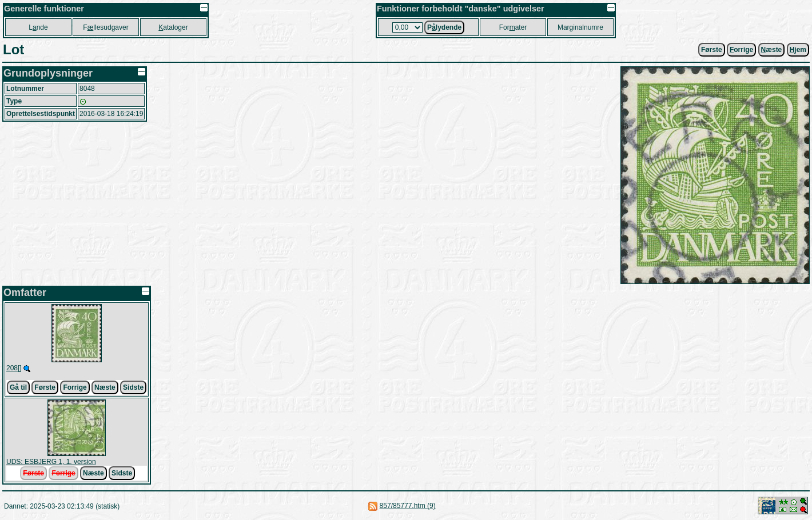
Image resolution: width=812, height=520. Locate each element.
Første (712, 50)
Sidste (133, 387)
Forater (513, 27)
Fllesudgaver (106, 27)
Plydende (444, 27)
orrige (741, 50)
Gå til (18, 387)
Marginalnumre (580, 27)
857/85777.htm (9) (408, 506)
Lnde (38, 27)
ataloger (173, 27)
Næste (105, 387)
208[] (14, 368)
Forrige (75, 387)
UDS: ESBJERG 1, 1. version (51, 462)
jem (798, 50)
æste (772, 50)
